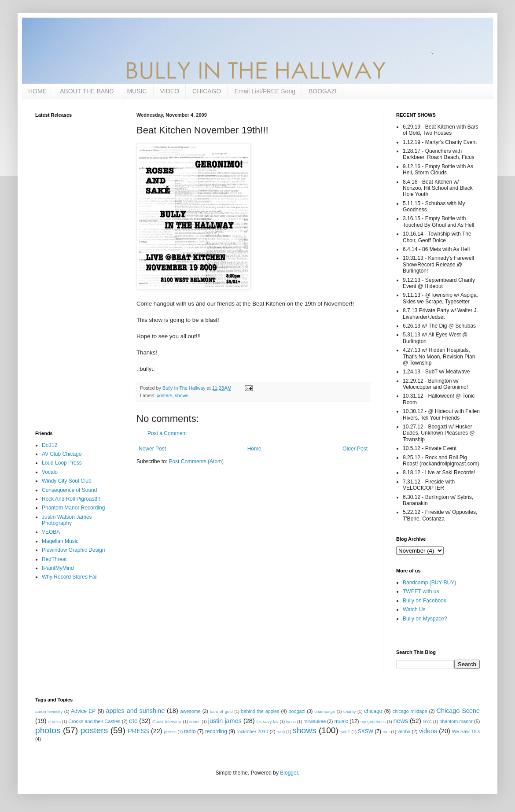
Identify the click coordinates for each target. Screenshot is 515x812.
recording (216, 731)
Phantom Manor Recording (73, 508)
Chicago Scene (458, 711)
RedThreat (54, 559)
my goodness (373, 722)
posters (164, 395)
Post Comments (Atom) (196, 461)
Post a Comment (167, 433)
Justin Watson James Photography (67, 520)
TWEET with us (421, 591)
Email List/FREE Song (265, 91)
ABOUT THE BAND (87, 91)
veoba (404, 731)
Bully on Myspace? (425, 619)
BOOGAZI (323, 91)
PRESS (138, 731)
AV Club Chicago (62, 454)
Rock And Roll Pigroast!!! (71, 499)
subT (345, 732)
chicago (373, 711)
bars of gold (221, 711)
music (341, 721)
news (401, 721)
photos (48, 730)
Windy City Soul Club (67, 481)
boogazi (297, 711)
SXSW (366, 731)
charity (349, 711)
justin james (225, 721)
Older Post (355, 449)
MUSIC (137, 91)
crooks (55, 722)
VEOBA (51, 532)
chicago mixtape (410, 711)
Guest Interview (167, 722)
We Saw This (466, 731)
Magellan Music (60, 541)
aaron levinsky (49, 711)
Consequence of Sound (69, 490)
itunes (195, 722)
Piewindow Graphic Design (73, 550)
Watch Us (414, 609)
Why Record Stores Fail (70, 577)
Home (254, 449)
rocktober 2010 (252, 731)
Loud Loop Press (62, 463)
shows (182, 395)
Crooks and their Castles (94, 721)
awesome (191, 711)
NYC (427, 722)
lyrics (291, 722)
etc (133, 721)
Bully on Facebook (425, 601)
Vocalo (50, 472)
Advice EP (83, 711)
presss (170, 732)
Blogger (289, 773)
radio (190, 731)
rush (281, 732)
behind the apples (260, 711)
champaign (325, 711)
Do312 (50, 445)
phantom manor (456, 721)
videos (428, 731)
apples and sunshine (135, 711)
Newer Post (152, 449)
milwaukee (315, 721)
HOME (37, 91)
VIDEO (170, 91)
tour (386, 732)
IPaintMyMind (58, 568)
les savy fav (268, 722)
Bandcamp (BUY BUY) (429, 583)
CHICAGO (207, 91)
